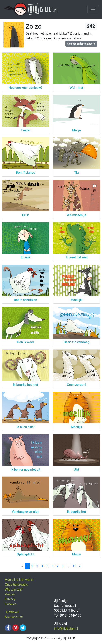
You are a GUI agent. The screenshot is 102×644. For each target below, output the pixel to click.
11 (74, 566)
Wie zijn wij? (14, 589)
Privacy (10, 599)
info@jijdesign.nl (66, 628)
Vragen (10, 594)
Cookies (11, 604)
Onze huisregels (16, 585)
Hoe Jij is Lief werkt (19, 580)
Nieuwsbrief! (14, 617)
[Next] (80, 566)
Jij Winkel (12, 612)
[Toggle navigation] (93, 9)
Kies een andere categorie (81, 44)
